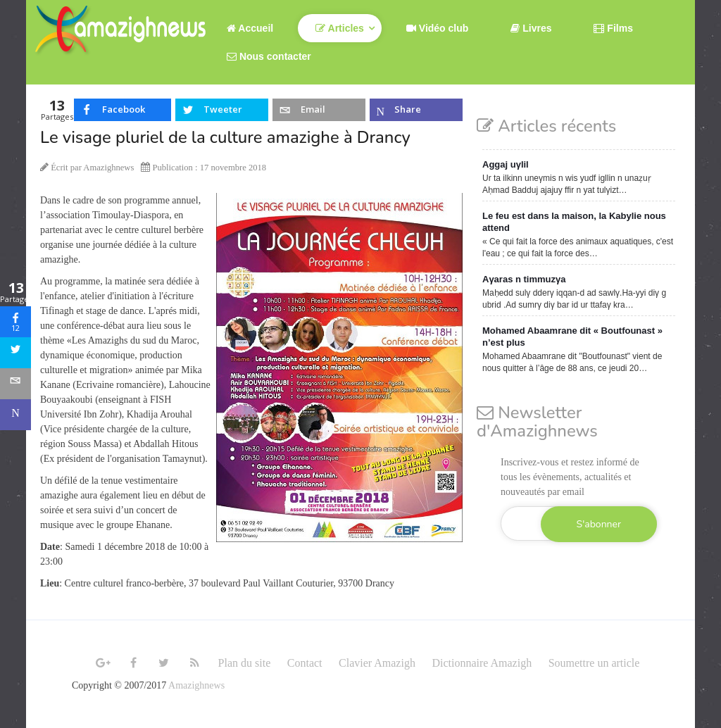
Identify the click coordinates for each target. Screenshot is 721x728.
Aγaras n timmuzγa (524, 279)
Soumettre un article (594, 663)
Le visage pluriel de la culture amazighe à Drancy (225, 137)
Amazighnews (196, 685)
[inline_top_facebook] (123, 110)
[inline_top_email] (319, 110)
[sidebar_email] (15, 384)
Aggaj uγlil (506, 164)
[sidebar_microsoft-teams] (15, 415)
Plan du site (245, 663)
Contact (305, 663)
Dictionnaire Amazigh (482, 663)
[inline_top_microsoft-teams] (416, 110)
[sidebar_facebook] (15, 322)
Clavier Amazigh (377, 663)
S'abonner (599, 524)
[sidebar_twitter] (15, 353)
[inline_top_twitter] (222, 110)
